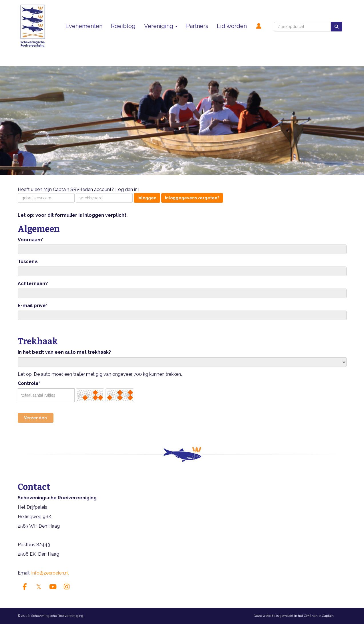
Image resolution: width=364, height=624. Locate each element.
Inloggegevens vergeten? (192, 198)
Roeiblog (123, 26)
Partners (197, 26)
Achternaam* (33, 284)
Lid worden (232, 26)
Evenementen (84, 26)
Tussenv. (28, 262)
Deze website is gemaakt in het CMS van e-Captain (294, 616)
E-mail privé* (32, 306)
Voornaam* (31, 240)
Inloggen (147, 198)
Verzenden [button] (35, 418)
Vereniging (161, 26)
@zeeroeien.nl (50, 573)
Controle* (29, 383)
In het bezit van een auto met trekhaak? (64, 352)
